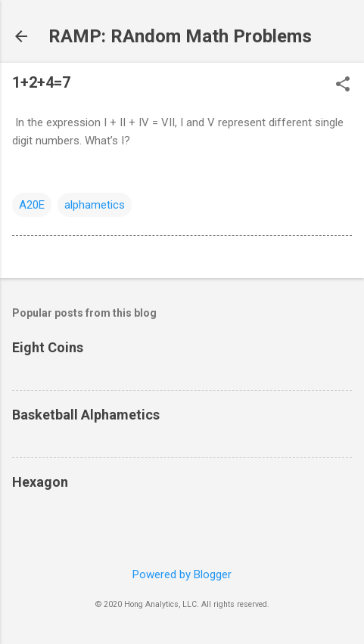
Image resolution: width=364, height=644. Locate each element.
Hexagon (40, 482)
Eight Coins (48, 347)
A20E (32, 205)
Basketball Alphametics (86, 415)
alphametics (95, 205)
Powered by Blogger (182, 574)
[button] (343, 85)
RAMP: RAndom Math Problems (180, 36)
